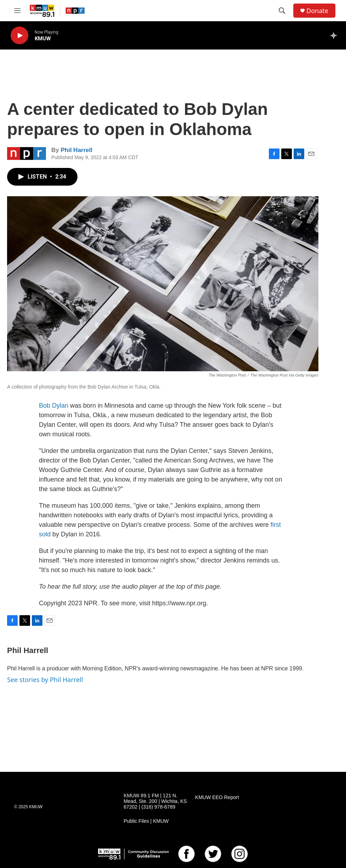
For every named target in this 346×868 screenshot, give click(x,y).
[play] (19, 36)
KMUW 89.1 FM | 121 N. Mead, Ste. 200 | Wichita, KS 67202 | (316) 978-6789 (155, 801)
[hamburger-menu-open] (17, 11)
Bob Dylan (54, 406)
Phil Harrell (76, 150)
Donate (317, 11)
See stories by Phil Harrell (45, 680)
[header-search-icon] (282, 11)
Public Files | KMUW (146, 821)
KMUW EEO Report (217, 797)
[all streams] (336, 35)
